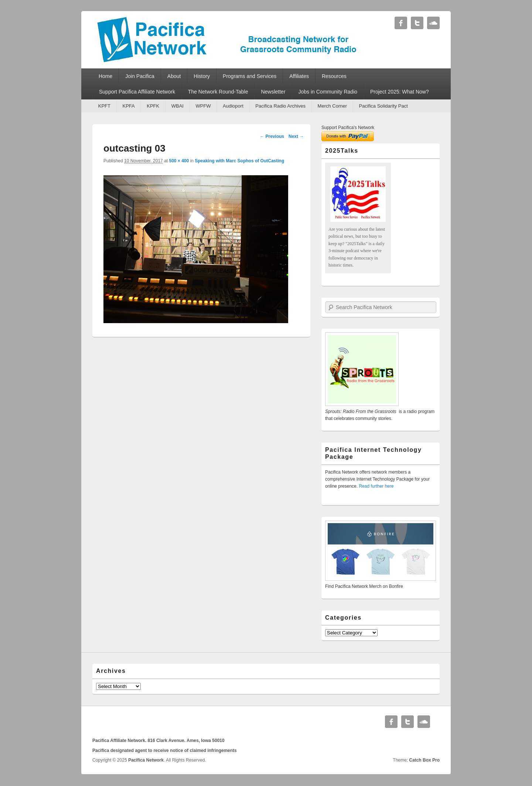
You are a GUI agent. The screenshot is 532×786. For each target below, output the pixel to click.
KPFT (104, 106)
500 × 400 (179, 161)
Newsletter (273, 92)
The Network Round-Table (218, 92)
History (202, 76)
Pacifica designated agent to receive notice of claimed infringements (165, 751)
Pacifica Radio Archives (280, 106)
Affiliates (299, 76)
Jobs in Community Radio (328, 92)
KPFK (153, 106)
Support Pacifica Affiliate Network (137, 92)
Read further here (376, 486)
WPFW (203, 106)
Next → (296, 136)
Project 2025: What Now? (400, 92)
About (174, 76)
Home (105, 76)
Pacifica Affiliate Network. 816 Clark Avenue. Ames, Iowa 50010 (158, 741)
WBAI (178, 106)
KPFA (128, 106)
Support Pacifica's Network (348, 128)
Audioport (233, 106)
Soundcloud (433, 23)
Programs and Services (250, 76)
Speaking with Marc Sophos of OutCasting (239, 161)
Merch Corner (332, 106)
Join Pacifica (140, 76)
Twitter (417, 23)
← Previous (272, 136)
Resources (334, 76)
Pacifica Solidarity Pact (383, 106)
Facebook (401, 23)
